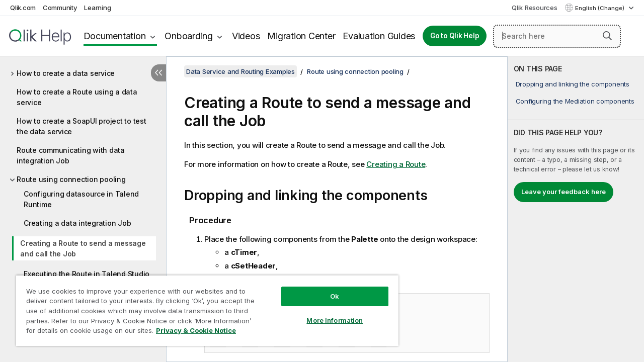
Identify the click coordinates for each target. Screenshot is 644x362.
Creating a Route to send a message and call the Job (83, 248)
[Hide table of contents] (158, 73)
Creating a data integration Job (77, 223)
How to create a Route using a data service (77, 97)
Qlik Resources (535, 8)
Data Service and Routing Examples (240, 71)
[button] (607, 36)
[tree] (83, 192)
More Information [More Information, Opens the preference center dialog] (327, 313)
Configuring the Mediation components (575, 101)
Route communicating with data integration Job (71, 155)
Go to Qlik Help (455, 36)
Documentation (115, 36)
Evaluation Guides (379, 36)
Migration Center (301, 36)
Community (60, 8)
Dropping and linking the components (573, 84)
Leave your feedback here (563, 192)
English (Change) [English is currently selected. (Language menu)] (600, 8)
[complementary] (576, 209)
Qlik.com (23, 8)
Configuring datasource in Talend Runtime (81, 199)
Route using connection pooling (71, 179)
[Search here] (557, 36)
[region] (203, 307)
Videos (246, 36)
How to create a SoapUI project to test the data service (82, 126)
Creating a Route (396, 164)
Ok (327, 289)
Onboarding (189, 36)
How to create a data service (66, 73)
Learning (97, 8)
